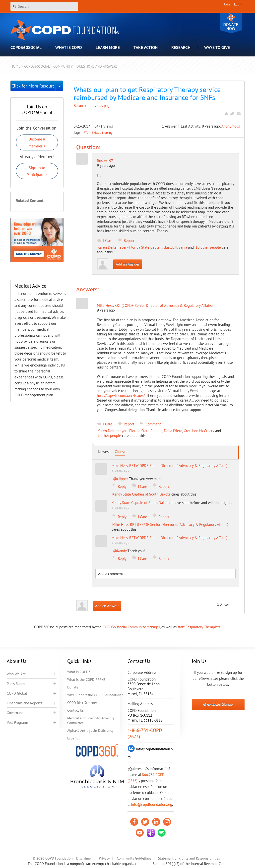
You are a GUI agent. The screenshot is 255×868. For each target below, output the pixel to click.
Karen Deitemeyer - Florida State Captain (130, 247)
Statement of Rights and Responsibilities (189, 858)
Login (238, 4)
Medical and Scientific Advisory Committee (91, 720)
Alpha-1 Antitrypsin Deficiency (90, 731)
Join (227, 4)
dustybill (171, 247)
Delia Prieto (173, 431)
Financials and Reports (24, 703)
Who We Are (16, 674)
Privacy (104, 858)
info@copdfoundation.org (152, 804)
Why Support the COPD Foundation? (95, 695)
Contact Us (75, 710)
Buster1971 (106, 161)
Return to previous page (93, 106)
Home (15, 66)
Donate (231, 23)
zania (183, 247)
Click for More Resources (33, 86)
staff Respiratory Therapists (199, 627)
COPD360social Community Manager (131, 627)
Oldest (120, 452)
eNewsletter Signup (218, 704)
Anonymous (231, 126)
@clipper (121, 479)
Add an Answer (128, 264)
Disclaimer (84, 858)
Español (73, 738)
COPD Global (17, 693)
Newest (104, 452)
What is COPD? (79, 672)
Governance (16, 713)
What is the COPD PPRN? (86, 680)
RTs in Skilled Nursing (98, 133)
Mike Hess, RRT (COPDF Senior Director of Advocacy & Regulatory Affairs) (170, 525)
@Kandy (120, 551)
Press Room (16, 684)
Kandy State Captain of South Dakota (141, 494)
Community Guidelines (134, 858)
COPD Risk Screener (82, 703)
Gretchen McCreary (199, 431)
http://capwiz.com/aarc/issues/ (121, 395)
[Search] (44, 6)
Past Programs (18, 722)
